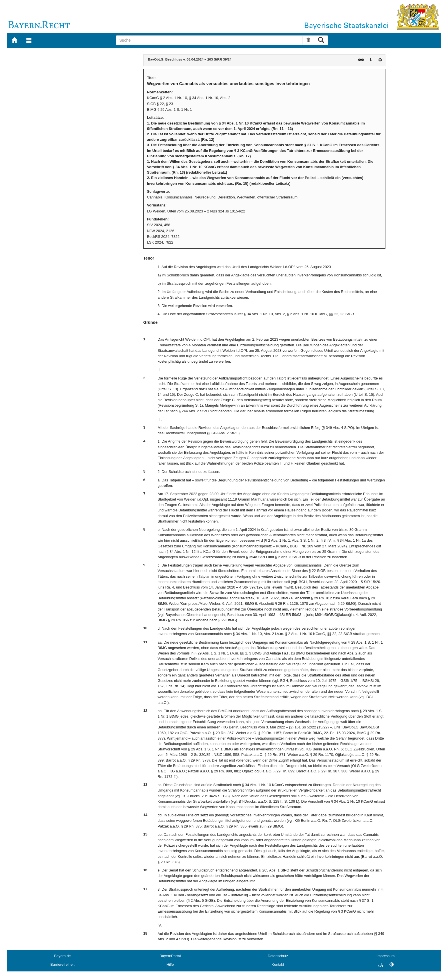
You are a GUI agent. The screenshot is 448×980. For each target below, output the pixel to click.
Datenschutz (278, 956)
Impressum (386, 956)
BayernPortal (170, 956)
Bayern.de (62, 956)
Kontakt (278, 964)
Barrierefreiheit (63, 964)
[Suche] (209, 40)
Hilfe (170, 964)
